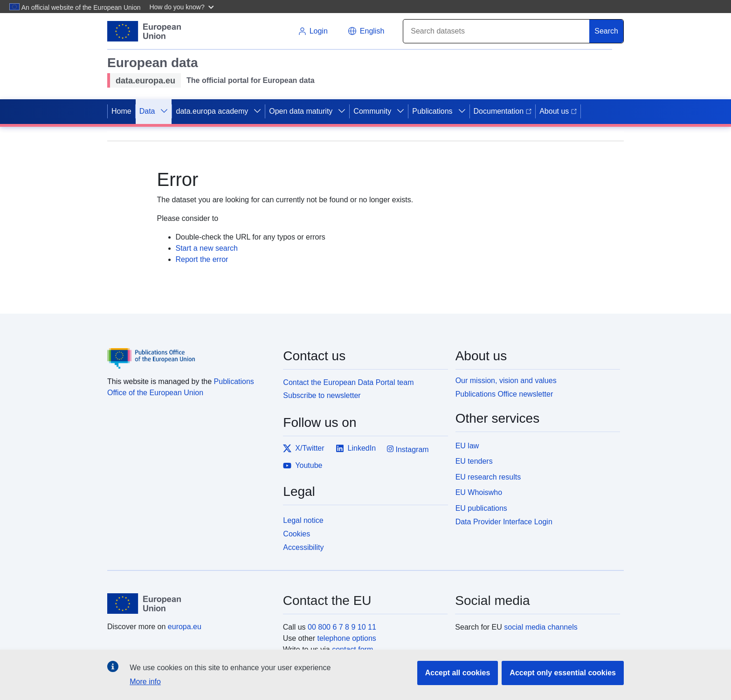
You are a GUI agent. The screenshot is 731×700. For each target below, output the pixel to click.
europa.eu (185, 627)
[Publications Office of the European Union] (190, 352)
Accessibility (303, 547)
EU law (467, 446)
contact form (352, 649)
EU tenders (474, 461)
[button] (183, 7)
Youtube (303, 466)
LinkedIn (356, 448)
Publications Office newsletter (504, 394)
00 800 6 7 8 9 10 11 (342, 627)
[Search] (497, 31)
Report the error (202, 259)
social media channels (541, 627)
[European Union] (190, 604)
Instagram (408, 449)
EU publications (481, 508)
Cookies (297, 534)
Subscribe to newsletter (322, 395)
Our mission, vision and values (506, 381)
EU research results (488, 477)
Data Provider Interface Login (504, 522)
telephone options (346, 638)
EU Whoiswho (479, 492)
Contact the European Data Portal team (348, 382)
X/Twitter (303, 448)
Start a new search (207, 248)
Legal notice (303, 520)
